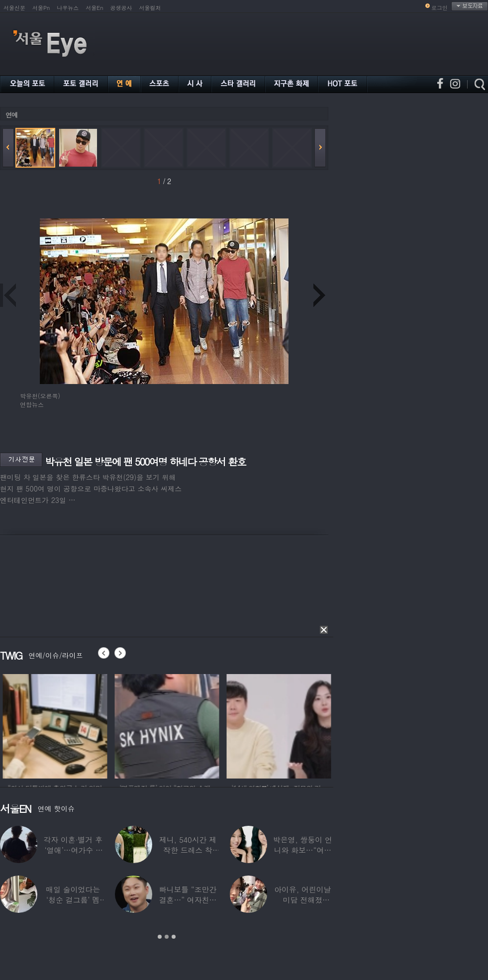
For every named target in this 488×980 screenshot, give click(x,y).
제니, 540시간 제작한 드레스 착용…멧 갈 (188, 850)
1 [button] (160, 937)
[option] (78, 725)
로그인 (439, 8)
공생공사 (121, 8)
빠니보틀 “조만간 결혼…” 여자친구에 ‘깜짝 (188, 900)
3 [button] (174, 937)
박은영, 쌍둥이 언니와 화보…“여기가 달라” (303, 850)
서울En (94, 8)
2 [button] (167, 937)
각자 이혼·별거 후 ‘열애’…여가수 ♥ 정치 (73, 850)
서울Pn (41, 8)
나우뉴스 (68, 8)
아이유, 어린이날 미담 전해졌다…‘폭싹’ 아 (302, 900)
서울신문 (14, 8)
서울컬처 (150, 8)
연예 (11, 115)
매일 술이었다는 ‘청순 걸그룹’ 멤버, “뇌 (73, 900)
